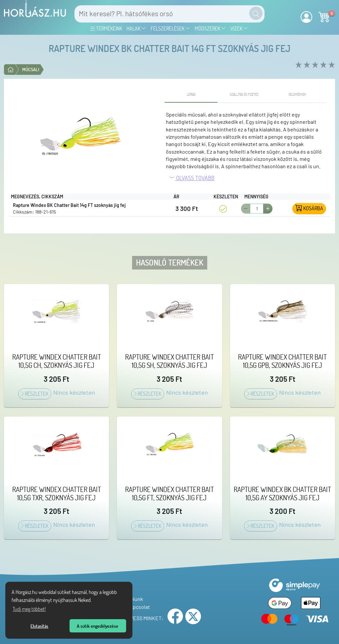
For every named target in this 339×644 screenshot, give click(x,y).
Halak (136, 28)
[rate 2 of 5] (306, 65)
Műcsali (31, 69)
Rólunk (133, 599)
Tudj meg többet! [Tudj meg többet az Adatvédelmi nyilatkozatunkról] (29, 609)
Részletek (35, 394)
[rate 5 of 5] (331, 65)
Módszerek (210, 28)
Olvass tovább (192, 178)
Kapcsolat (137, 607)
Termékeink (106, 28)
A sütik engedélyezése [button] (97, 626)
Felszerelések (170, 28)
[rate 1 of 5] (298, 65)
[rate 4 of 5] (323, 65)
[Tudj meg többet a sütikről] (94, 601)
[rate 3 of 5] (314, 65)
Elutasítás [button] (39, 626)
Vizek (239, 28)
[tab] (191, 95)
